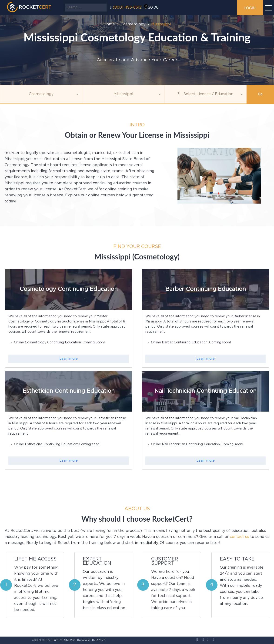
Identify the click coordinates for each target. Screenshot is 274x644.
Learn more (68, 359)
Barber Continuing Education (206, 289)
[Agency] (123, 94)
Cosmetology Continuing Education (69, 289)
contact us (239, 537)
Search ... (65, 4)
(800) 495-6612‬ (127, 8)
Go (260, 94)
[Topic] (41, 94)
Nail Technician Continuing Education (205, 391)
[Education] (205, 94)
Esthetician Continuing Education (69, 391)
